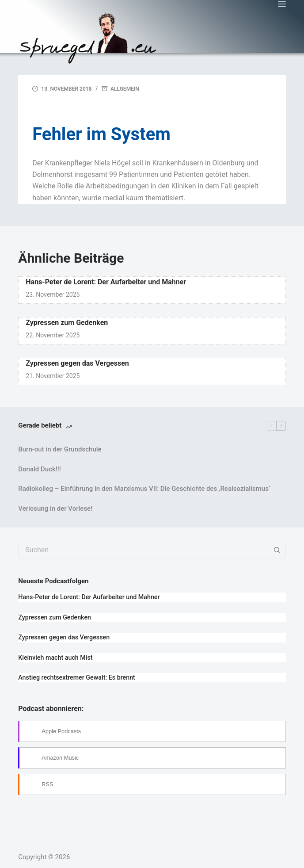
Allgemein (125, 89)
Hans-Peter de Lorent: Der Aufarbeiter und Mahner (106, 282)
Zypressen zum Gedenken (67, 323)
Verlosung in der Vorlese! (55, 509)
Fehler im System (101, 134)
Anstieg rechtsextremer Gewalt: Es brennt (77, 677)
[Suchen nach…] (143, 550)
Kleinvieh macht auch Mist (55, 658)
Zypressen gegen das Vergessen (77, 363)
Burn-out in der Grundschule (60, 449)
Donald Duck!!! (39, 469)
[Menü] (282, 4)
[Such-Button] (277, 550)
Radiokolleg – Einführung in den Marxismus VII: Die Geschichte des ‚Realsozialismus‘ (144, 489)
